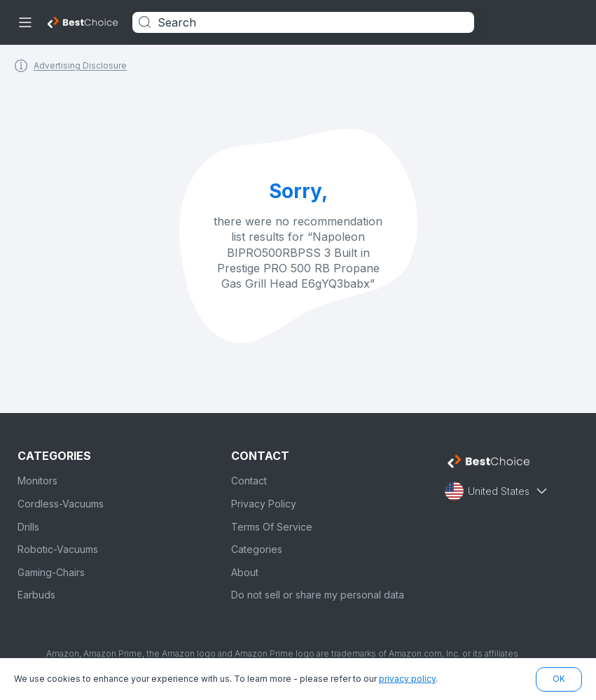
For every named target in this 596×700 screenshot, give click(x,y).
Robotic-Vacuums (58, 549)
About (245, 572)
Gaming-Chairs (51, 572)
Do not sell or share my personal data (318, 595)
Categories (257, 549)
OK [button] (559, 679)
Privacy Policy (264, 504)
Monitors (37, 481)
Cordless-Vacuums (61, 504)
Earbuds (36, 595)
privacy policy (407, 679)
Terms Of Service (272, 527)
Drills (28, 527)
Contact (249, 481)
